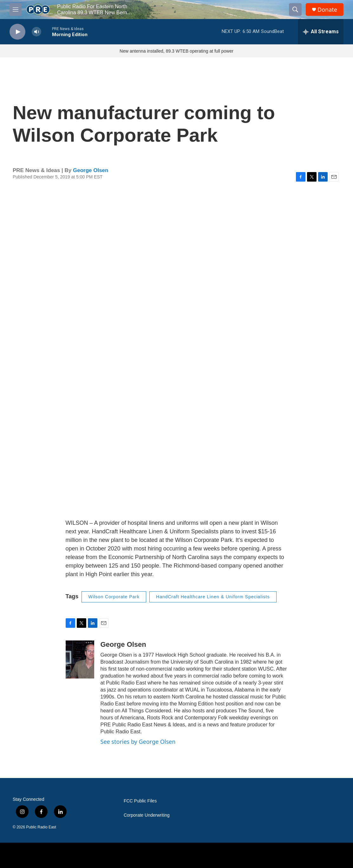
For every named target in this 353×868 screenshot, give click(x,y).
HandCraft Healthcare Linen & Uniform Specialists (213, 597)
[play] (17, 32)
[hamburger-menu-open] (16, 10)
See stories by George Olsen (138, 742)
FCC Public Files (140, 801)
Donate (327, 10)
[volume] (36, 32)
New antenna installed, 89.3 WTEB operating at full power (176, 51)
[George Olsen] (80, 659)
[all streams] (321, 32)
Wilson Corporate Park (114, 597)
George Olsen (91, 170)
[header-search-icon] (295, 10)
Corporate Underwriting (147, 815)
